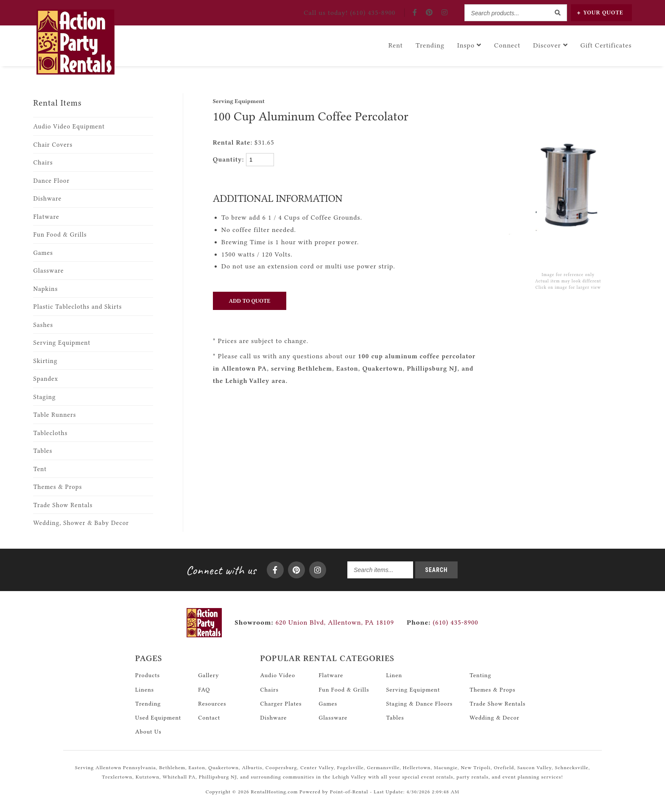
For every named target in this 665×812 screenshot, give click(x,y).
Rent (396, 45)
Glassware (48, 271)
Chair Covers (53, 145)
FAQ (204, 689)
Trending (430, 45)
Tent (40, 469)
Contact (209, 717)
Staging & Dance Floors (419, 703)
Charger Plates (281, 703)
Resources (212, 703)
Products (148, 675)
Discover (550, 45)
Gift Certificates (606, 45)
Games (43, 253)
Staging (44, 397)
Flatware (46, 217)
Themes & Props (57, 487)
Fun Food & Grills (60, 235)
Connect (507, 45)
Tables (43, 451)
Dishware (47, 199)
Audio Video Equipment (69, 127)
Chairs (43, 163)
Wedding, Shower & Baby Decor (81, 523)
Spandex (46, 379)
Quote (600, 13)
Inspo (469, 45)
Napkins (45, 289)
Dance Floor (51, 181)
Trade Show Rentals (63, 505)
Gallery (208, 675)
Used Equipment (158, 717)
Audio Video (278, 675)
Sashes (43, 325)
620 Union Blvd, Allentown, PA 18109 (335, 622)
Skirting (45, 361)
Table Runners (54, 415)
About (148, 731)
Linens (145, 689)
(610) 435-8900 (443, 622)
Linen (394, 675)
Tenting (480, 675)
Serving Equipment (62, 343)
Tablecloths (50, 433)
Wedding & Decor (494, 717)
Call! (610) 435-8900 (350, 13)
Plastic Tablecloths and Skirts (77, 307)
